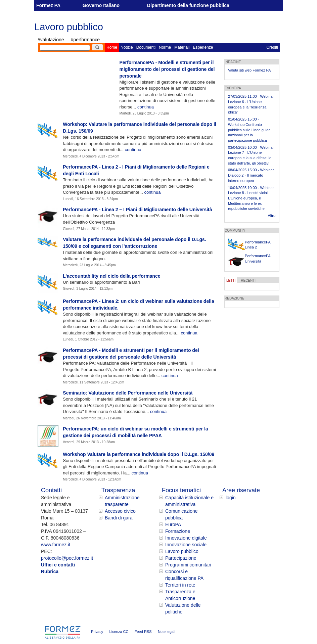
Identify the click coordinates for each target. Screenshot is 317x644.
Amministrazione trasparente (122, 501)
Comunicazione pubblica (182, 514)
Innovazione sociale (186, 545)
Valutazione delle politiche (183, 608)
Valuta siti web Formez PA (249, 70)
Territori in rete (180, 585)
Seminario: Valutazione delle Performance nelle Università (128, 393)
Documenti (146, 47)
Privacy (97, 632)
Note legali (167, 632)
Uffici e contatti (58, 565)
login (231, 498)
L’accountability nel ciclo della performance (111, 276)
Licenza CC (119, 632)
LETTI (231, 281)
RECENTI (248, 281)
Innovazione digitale (186, 538)
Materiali (182, 47)
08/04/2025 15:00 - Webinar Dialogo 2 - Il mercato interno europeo (251, 175)
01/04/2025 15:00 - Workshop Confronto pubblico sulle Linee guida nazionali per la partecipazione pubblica (249, 130)
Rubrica (50, 571)
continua (146, 107)
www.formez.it (56, 545)
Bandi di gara (119, 518)
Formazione (178, 531)
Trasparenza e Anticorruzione (180, 595)
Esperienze (203, 47)
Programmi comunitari (188, 565)
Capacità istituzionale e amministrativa (189, 501)
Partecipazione (181, 558)
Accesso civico (120, 511)
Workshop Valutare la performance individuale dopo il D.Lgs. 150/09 (139, 454)
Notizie (127, 47)
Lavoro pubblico (69, 27)
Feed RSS (143, 632)
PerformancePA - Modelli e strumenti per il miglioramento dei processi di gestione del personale (167, 69)
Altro (271, 216)
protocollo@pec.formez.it (67, 558)
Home (112, 47)
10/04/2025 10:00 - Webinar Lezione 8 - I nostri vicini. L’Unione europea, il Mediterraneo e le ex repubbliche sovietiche (251, 198)
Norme (165, 47)
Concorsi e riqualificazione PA (184, 575)
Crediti (272, 47)
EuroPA (173, 524)
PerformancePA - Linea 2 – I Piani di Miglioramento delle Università (137, 210)
